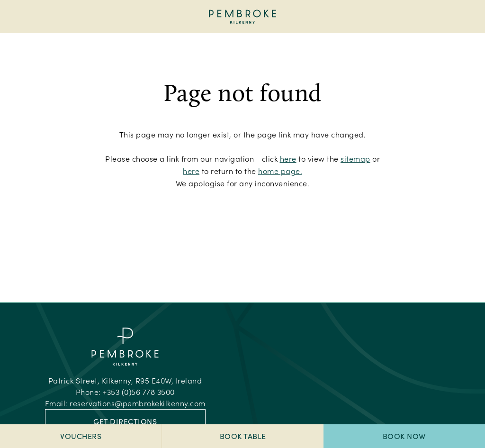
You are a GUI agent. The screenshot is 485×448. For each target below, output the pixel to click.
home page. (280, 171)
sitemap (355, 159)
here (288, 159)
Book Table (243, 436)
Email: (125, 403)
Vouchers (81, 436)
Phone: (125, 392)
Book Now (404, 436)
